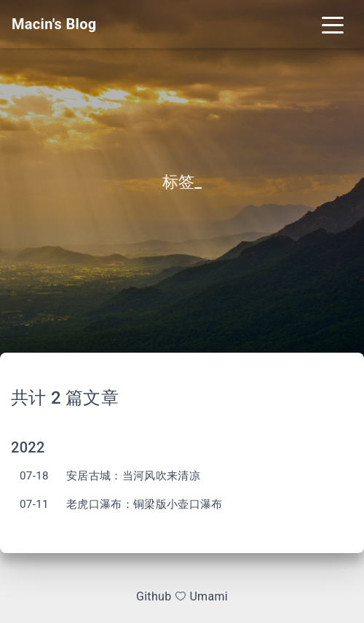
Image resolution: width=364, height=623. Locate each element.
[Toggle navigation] (333, 24)
